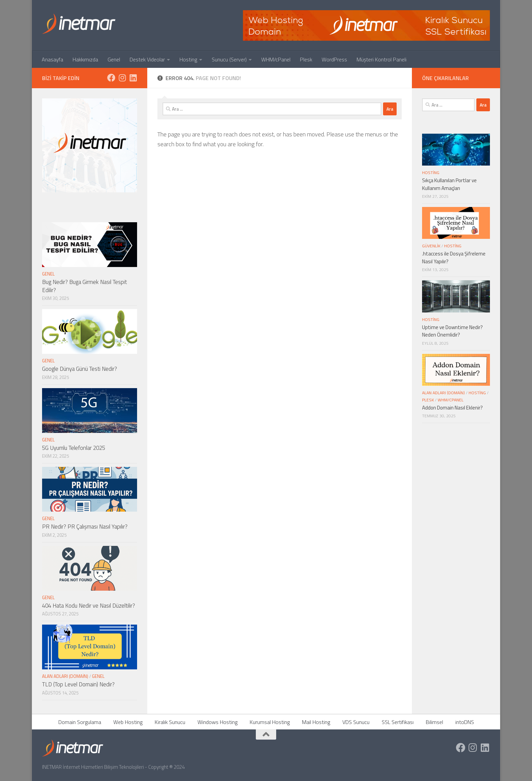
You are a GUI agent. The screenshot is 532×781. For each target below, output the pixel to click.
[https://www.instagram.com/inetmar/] (122, 78)
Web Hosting (128, 722)
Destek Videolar (147, 59)
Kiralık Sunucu (170, 722)
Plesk (306, 59)
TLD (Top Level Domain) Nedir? (78, 684)
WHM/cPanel (276, 59)
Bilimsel (434, 722)
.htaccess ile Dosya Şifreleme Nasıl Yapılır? (454, 258)
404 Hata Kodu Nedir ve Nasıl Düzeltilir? (89, 606)
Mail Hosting (316, 722)
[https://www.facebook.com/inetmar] (111, 78)
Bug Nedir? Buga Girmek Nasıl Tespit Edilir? (84, 286)
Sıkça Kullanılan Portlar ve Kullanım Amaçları (449, 184)
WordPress (334, 59)
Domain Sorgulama (80, 722)
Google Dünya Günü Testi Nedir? (80, 369)
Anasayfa (52, 59)
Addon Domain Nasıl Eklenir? (452, 408)
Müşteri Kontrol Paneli (382, 59)
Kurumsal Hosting (270, 722)
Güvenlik (431, 246)
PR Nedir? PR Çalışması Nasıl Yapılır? (85, 527)
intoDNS (465, 722)
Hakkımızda (85, 59)
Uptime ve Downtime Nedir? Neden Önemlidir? (452, 331)
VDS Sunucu (356, 722)
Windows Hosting (217, 722)
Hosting (188, 59)
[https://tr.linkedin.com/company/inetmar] (133, 78)
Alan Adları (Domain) (65, 676)
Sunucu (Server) (229, 59)
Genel (114, 59)
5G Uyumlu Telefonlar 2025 (74, 448)
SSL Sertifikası (398, 722)
